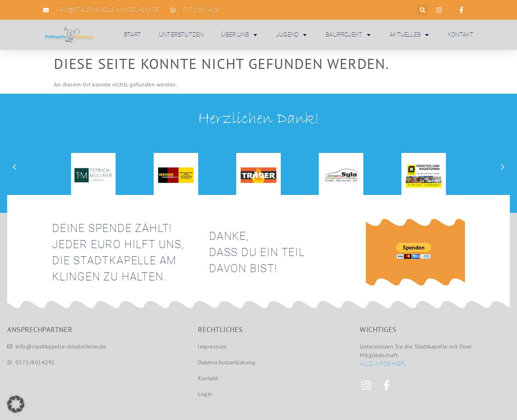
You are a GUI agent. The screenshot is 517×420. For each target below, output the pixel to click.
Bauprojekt (349, 35)
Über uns (240, 35)
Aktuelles (410, 35)
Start (132, 35)
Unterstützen (181, 35)
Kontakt (461, 35)
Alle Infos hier (382, 364)
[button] (422, 10)
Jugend (292, 35)
